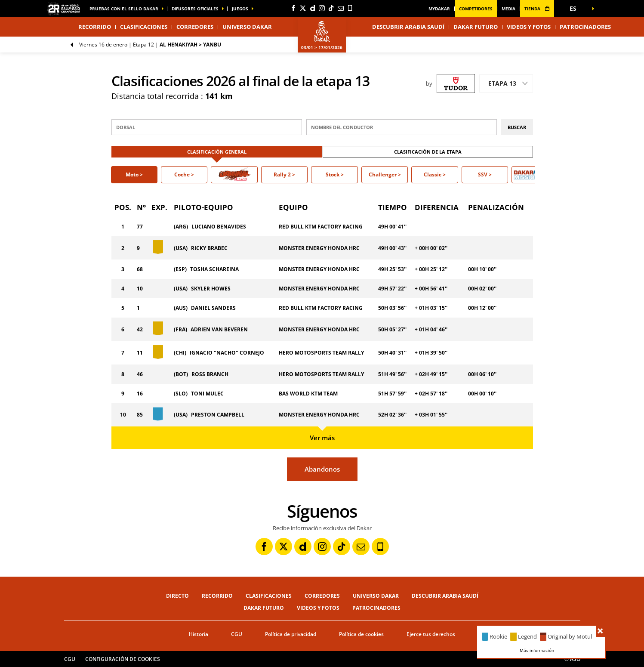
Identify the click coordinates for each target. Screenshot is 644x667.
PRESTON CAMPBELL (218, 415)
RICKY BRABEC (209, 248)
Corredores (195, 27)
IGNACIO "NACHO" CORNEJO (227, 353)
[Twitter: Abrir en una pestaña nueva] (303, 8)
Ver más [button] (322, 438)
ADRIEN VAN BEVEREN (219, 329)
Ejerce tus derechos (431, 634)
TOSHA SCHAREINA (214, 269)
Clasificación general (217, 152)
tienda (537, 9)
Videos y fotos (529, 27)
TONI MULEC (207, 394)
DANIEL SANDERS (213, 308)
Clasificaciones (144, 27)
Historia (199, 634)
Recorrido (217, 596)
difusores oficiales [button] (195, 9)
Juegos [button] (240, 9)
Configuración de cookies (123, 659)
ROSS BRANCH (210, 374)
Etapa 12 (150, 45)
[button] (576, 9)
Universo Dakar (376, 596)
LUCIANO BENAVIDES (219, 227)
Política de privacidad (291, 634)
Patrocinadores (585, 27)
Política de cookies (361, 634)
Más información (537, 650)
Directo (177, 596)
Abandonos (322, 469)
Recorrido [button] (95, 27)
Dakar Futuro (476, 27)
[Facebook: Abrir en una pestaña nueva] (293, 8)
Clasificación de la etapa (428, 152)
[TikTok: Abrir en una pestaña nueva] (331, 8)
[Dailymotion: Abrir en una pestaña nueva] (312, 8)
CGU (237, 634)
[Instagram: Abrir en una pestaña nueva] (322, 8)
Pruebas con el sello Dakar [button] (124, 9)
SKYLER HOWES (211, 289)
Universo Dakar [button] (247, 27)
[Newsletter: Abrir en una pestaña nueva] (341, 8)
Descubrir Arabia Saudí (408, 27)
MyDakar (439, 9)
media (508, 9)
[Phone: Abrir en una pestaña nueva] (350, 8)
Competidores (476, 9)
